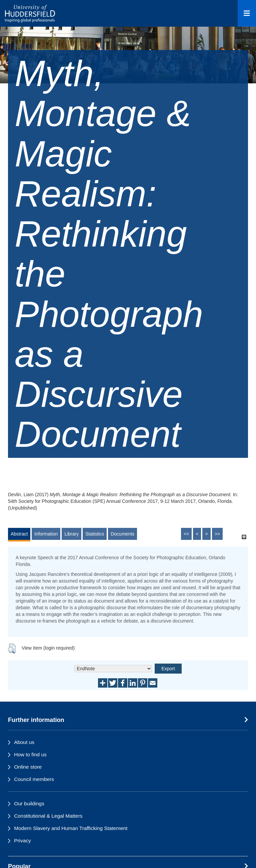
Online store (28, 767)
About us (24, 742)
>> (217, 534)
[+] (244, 537)
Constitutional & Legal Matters (48, 816)
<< (186, 534)
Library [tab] (71, 534)
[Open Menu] (247, 13)
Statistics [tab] (95, 534)
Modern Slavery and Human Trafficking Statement (71, 828)
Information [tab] (46, 534)
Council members (34, 779)
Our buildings (29, 803)
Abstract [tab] (19, 534)
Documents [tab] (122, 534)
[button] (12, 649)
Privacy (22, 840)
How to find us (30, 754)
